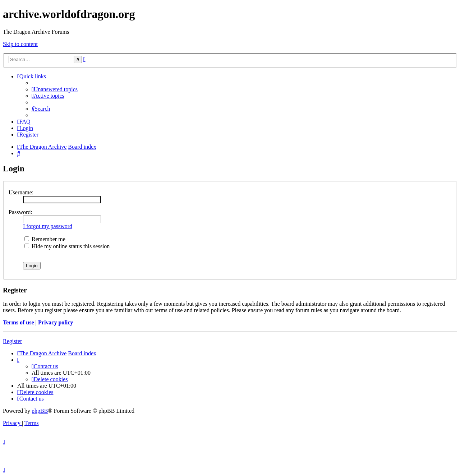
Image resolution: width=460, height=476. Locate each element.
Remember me (45, 239)
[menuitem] (55, 89)
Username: (21, 192)
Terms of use (19, 322)
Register (12, 341)
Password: (20, 212)
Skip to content (20, 44)
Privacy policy (56, 322)
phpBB (40, 411)
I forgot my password (48, 226)
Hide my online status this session (67, 246)
